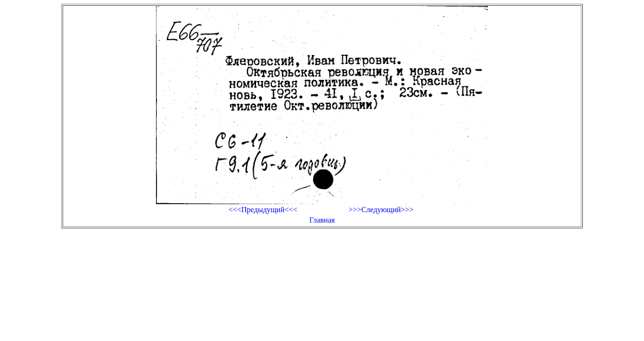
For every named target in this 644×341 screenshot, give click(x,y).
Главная (322, 220)
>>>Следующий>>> (381, 210)
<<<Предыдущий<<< (263, 210)
